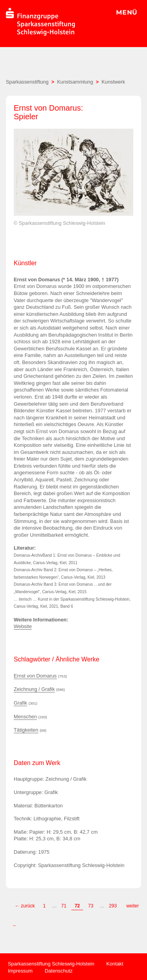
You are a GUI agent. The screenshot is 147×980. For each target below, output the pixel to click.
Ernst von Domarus (35, 676)
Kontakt (115, 964)
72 (77, 906)
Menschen (25, 717)
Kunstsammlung (75, 82)
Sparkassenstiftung (27, 82)
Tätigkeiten (26, 730)
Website (23, 626)
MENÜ (127, 12)
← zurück (25, 906)
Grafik (20, 703)
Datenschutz (59, 971)
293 (113, 906)
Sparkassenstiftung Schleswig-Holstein (51, 964)
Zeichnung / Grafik (34, 689)
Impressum (20, 971)
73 (91, 906)
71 (64, 906)
